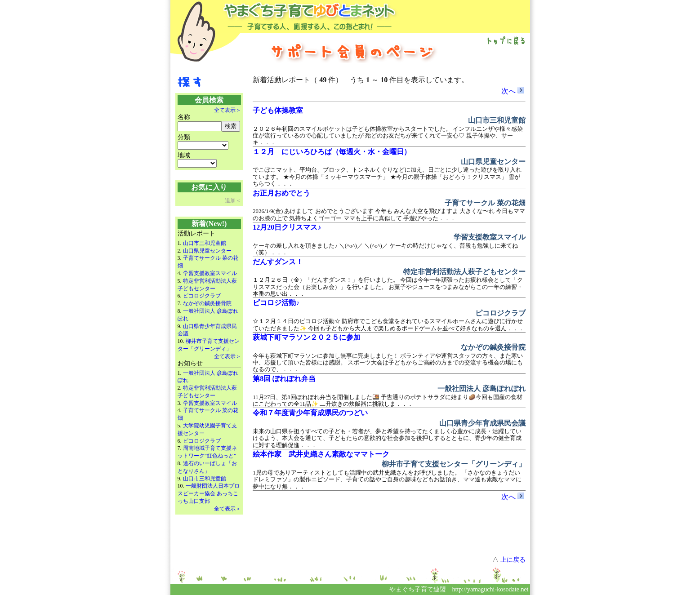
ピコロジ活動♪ (276, 303)
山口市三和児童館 (205, 243)
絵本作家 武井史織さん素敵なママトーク (321, 454)
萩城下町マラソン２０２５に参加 (307, 337)
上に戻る (513, 559)
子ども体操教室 (278, 110)
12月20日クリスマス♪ (287, 227)
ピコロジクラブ (202, 296)
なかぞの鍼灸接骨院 (207, 303)
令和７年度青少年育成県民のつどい (310, 413)
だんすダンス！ (278, 262)
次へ (513, 91)
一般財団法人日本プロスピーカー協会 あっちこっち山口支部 (209, 493)
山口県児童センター (207, 251)
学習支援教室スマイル (210, 273)
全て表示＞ (227, 110)
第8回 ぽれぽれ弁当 (284, 379)
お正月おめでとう (281, 193)
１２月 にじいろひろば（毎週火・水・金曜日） (332, 152)
